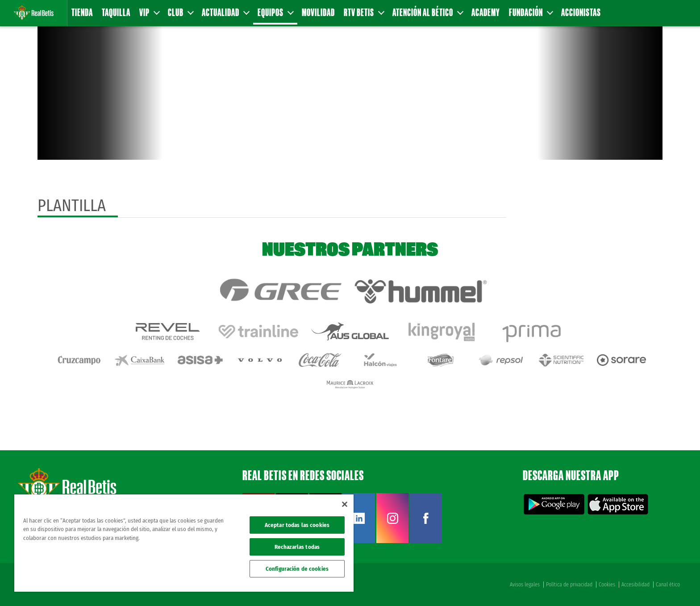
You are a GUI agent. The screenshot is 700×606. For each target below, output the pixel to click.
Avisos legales (525, 585)
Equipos (275, 12)
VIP (149, 12)
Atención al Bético (427, 12)
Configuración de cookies (297, 569)
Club (180, 12)
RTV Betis (364, 12)
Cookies (607, 585)
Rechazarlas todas (297, 547)
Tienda (82, 12)
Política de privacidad (569, 585)
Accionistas (581, 12)
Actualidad (225, 12)
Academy (486, 12)
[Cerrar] (345, 504)
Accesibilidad (635, 585)
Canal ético (668, 585)
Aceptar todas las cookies (297, 525)
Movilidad (318, 12)
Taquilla (116, 12)
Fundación (531, 12)
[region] (184, 543)
